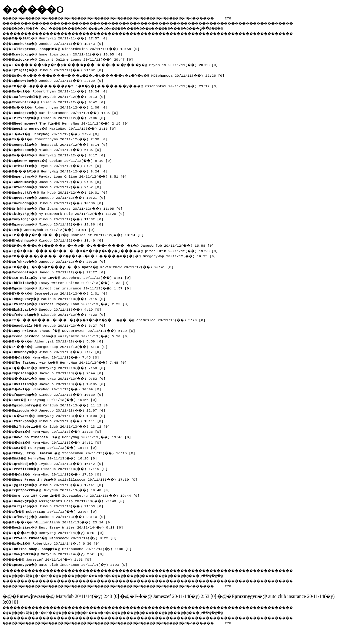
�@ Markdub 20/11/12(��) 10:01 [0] (63, 192)
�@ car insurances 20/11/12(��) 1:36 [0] (68, 112)
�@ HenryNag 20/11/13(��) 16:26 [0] (58, 458)
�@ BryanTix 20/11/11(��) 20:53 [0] (118, 64)
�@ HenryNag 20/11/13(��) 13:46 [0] (75, 436)
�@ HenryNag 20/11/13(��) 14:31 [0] (60, 442)
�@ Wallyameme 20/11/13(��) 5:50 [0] (74, 335)
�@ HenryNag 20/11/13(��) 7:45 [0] (59, 357)
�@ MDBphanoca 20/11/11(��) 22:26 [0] (121, 75)
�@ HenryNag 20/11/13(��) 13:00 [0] (62, 415)
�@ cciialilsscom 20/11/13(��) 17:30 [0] (78, 479)
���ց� (220, 28)
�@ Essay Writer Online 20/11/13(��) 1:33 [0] (74, 282)
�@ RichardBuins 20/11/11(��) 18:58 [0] (79, 48)
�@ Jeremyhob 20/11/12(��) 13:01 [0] (57, 229)
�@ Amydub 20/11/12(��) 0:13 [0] (62, 96)
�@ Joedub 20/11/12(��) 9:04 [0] (60, 181)
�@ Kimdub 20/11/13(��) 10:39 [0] (61, 394)
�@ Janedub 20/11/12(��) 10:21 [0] (62, 197)
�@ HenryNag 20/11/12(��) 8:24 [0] (63, 171)
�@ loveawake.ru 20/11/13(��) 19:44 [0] (79, 495)
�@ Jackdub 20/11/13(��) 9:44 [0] (61, 372)
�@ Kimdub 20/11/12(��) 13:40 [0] (61, 240)
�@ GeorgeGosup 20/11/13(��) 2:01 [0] (63, 293)
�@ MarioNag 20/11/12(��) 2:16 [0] (67, 128)
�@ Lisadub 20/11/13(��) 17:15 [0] (63, 468)
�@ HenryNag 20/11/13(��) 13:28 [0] (60, 431)
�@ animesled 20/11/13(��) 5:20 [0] (112, 319)
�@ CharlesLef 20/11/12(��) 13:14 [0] (81, 234)
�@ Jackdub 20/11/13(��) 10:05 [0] (62, 383)
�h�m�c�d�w (107, 28)
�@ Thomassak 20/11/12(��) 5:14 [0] (63, 144)
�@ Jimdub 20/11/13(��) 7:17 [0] (60, 351)
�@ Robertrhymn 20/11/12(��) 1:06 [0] (63, 107)
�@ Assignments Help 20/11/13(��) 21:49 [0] (71, 500)
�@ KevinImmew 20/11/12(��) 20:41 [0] (96, 266)
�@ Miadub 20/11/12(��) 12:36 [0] (61, 224)
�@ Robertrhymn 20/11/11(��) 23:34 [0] (63, 91)
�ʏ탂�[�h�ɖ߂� (39, 28)
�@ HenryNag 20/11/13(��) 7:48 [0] (72, 362)
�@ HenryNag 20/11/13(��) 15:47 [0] (58, 447)
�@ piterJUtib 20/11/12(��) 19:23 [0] (118, 250)
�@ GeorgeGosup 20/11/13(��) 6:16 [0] (63, 346)
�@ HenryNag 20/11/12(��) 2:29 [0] (59, 133)
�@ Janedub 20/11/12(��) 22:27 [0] (62, 272)
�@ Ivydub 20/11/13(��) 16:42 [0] (61, 463)
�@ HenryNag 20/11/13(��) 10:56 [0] (58, 399)
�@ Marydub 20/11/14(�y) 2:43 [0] (61, 553)
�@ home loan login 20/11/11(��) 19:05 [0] (70, 54)
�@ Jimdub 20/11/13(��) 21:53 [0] (61, 506)
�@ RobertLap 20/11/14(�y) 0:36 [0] (59, 543)
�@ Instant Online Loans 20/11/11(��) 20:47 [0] (76, 59)
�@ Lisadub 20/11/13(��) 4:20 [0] (62, 314)
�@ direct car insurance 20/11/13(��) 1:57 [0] (75, 288)
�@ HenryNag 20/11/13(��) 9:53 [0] (62, 378)
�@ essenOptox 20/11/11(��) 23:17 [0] (118, 85)
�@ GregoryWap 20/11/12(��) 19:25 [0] (117, 255)
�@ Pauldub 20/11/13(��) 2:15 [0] (62, 298)
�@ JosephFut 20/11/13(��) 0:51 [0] (75, 277)
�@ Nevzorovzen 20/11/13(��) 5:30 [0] (77, 330)
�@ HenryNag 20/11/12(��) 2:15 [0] (74, 123)
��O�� (167, 28)
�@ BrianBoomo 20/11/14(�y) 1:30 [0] (75, 548)
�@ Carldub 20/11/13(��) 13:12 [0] (64, 426)
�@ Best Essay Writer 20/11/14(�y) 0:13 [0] (70, 527)
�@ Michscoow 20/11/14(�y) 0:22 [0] (67, 537)
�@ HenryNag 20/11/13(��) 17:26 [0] (60, 474)
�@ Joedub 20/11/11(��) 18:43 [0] (61, 43)
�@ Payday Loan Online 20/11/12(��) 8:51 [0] (72, 176)
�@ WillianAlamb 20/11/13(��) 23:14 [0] (65, 522)
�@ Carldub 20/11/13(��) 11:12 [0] (64, 405)
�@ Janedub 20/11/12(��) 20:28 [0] (62, 261)
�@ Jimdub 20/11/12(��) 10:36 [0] (61, 202)
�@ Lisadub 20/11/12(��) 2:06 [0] (62, 117)
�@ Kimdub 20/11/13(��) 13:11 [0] (61, 420)
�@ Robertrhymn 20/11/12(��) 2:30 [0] (63, 138)
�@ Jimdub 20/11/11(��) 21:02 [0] (61, 69)
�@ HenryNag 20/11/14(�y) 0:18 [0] (61, 532)
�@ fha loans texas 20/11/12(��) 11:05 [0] (70, 208)
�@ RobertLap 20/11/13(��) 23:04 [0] (58, 511)
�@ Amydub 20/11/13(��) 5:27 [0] (62, 325)
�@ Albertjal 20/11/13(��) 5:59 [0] (61, 341)
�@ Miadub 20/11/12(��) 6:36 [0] (60, 149)
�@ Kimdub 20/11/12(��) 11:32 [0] (61, 219)
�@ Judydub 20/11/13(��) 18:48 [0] (64, 489)
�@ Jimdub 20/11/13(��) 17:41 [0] (61, 484)
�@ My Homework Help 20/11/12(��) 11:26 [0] (71, 213)
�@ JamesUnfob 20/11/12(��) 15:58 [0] (116, 245)
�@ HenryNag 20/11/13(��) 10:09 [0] (60, 389)
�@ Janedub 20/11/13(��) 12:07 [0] (62, 410)
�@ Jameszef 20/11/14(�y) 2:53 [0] (54, 559)
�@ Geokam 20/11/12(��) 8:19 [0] (65, 160)
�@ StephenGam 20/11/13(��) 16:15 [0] (77, 452)
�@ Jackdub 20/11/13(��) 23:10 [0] (62, 516)
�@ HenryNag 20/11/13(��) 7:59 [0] (62, 367)
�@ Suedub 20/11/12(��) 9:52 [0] (60, 186)
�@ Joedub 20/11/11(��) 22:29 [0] (61, 80)
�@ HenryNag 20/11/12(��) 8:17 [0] (62, 155)
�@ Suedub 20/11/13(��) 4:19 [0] (60, 309)
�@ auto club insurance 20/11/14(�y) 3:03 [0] (72, 564)
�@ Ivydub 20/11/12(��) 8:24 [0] (60, 165)
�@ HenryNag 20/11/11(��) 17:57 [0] (63, 38)
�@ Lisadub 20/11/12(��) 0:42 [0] (62, 102)
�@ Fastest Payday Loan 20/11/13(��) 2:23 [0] (74, 303)
